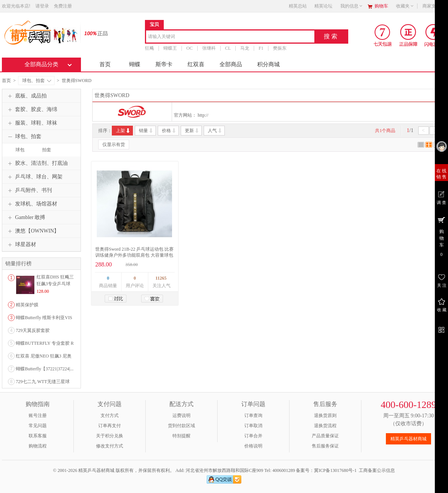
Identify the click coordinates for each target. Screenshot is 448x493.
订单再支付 (110, 426)
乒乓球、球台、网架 (34, 177)
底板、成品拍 (26, 96)
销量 (146, 131)
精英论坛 (323, 6)
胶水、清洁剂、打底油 (37, 163)
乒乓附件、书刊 (29, 190)
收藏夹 (405, 6)
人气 (215, 131)
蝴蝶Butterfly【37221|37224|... (45, 369)
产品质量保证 (325, 436)
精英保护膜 (27, 305)
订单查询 (253, 415)
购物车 (381, 6)
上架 (123, 131)
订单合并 (253, 436)
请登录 (42, 6)
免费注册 (63, 6)
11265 (161, 278)
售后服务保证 (325, 446)
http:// (203, 115)
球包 (20, 150)
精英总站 (298, 6)
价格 (169, 131)
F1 (261, 48)
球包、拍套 (37, 81)
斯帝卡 (164, 64)
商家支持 (434, 6)
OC (190, 48)
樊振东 (280, 48)
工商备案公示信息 (377, 470)
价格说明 (253, 446)
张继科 (209, 48)
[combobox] (230, 37)
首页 (105, 64)
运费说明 (181, 415)
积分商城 (268, 64)
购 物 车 (441, 236)
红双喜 (196, 64)
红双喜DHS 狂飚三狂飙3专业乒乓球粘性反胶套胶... (55, 284)
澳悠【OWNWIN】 (33, 231)
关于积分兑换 (110, 436)
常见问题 (38, 426)
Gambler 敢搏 (26, 218)
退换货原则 (325, 415)
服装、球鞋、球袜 (32, 123)
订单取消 (253, 426)
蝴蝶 (135, 64)
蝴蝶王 (170, 48)
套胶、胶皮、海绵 (32, 110)
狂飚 (149, 48)
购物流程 (38, 446)
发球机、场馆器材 (32, 204)
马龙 (245, 48)
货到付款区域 (181, 426)
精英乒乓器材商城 (408, 439)
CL (228, 48)
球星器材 (21, 245)
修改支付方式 (110, 446)
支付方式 (110, 415)
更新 (192, 131)
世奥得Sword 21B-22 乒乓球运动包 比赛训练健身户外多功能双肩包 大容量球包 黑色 (134, 255)
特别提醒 (181, 436)
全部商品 (231, 64)
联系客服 (38, 436)
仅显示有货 (114, 145)
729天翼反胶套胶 (33, 330)
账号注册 (38, 415)
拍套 (47, 150)
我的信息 (352, 6)
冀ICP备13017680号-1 (335, 470)
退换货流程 (325, 426)
